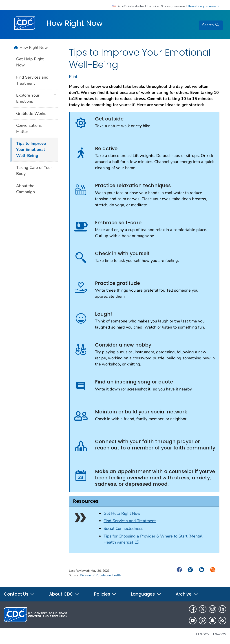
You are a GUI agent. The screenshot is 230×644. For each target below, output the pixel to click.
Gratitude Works (31, 113)
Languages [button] (146, 594)
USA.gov (220, 634)
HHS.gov (203, 634)
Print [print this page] (73, 77)
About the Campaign (25, 189)
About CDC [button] (64, 594)
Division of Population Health (101, 575)
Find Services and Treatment (130, 521)
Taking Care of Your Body (34, 171)
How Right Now (74, 23)
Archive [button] (187, 594)
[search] (211, 25)
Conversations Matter (29, 128)
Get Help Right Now (122, 513)
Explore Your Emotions (28, 98)
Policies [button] (105, 594)
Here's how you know (204, 6)
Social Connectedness (123, 528)
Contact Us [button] (19, 594)
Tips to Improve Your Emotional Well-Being (31, 150)
